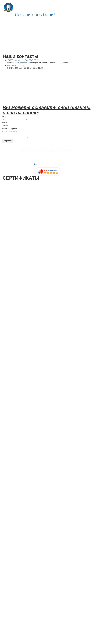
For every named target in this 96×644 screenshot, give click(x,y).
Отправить (7, 141)
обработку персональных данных (29, 612)
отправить (7, 616)
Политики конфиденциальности (69, 612)
